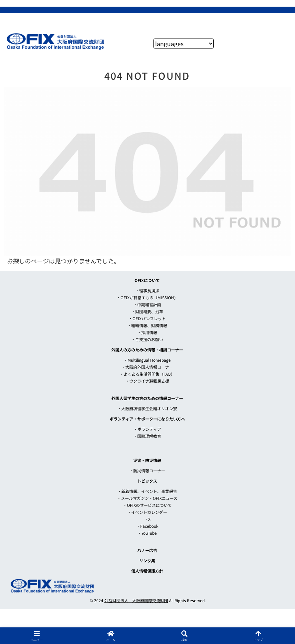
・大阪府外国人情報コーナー (147, 367)
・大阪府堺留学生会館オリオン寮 (147, 408)
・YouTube (147, 533)
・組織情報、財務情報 (147, 325)
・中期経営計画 (147, 304)
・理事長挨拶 (147, 290)
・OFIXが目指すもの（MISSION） (147, 297)
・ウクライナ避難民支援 (147, 381)
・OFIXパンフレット (147, 318)
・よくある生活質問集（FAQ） (147, 374)
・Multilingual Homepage (147, 360)
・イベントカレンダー (147, 512)
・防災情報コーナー (147, 470)
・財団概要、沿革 (147, 311)
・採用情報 (147, 332)
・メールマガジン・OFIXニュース (147, 498)
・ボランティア (147, 429)
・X (147, 519)
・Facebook (147, 526)
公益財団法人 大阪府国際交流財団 (136, 600)
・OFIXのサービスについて (147, 505)
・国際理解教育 (147, 436)
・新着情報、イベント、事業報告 (147, 491)
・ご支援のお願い (147, 339)
